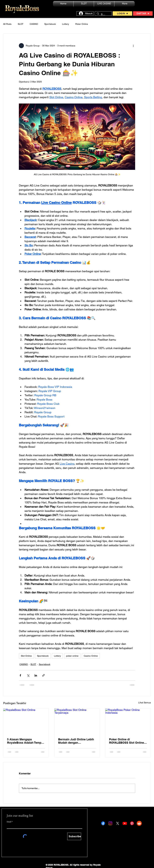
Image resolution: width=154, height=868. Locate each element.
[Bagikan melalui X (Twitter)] (28, 675)
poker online (72, 656)
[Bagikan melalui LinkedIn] (36, 675)
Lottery (66, 24)
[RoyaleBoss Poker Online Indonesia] (128, 721)
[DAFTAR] (143, 13)
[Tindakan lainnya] (133, 46)
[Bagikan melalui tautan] (43, 675)
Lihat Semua (145, 703)
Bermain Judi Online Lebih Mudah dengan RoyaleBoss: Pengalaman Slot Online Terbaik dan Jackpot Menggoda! (76, 741)
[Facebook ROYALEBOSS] (103, 823)
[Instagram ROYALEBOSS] (110, 823)
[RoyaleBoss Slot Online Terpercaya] (77, 721)
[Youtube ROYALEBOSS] (125, 823)
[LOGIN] (122, 13)
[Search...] (103, 14)
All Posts (7, 24)
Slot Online (26, 656)
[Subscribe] (74, 836)
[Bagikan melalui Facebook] (20, 675)
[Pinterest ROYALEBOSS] (132, 823)
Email (9, 822)
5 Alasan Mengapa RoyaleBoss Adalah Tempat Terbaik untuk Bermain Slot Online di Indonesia (25, 741)
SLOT (21, 24)
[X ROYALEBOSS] (118, 823)
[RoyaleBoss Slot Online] (26, 721)
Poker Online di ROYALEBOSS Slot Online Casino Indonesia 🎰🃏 (126, 741)
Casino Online (91, 656)
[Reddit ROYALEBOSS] (139, 823)
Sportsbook (50, 24)
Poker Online (82, 24)
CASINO (34, 24)
